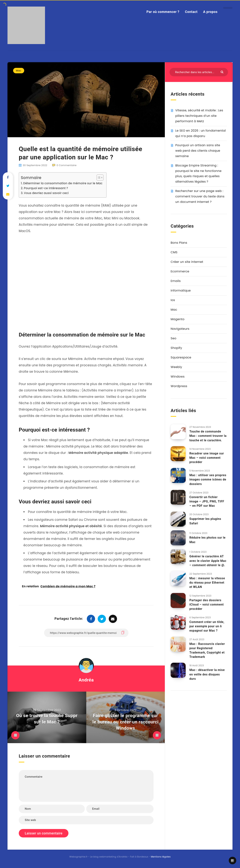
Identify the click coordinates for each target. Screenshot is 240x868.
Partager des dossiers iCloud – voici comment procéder (207, 605)
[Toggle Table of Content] (98, 178)
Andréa (86, 680)
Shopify (176, 348)
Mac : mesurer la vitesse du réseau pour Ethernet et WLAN (207, 583)
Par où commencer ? (163, 12)
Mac (19, 71)
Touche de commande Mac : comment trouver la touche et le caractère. (208, 436)
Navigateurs (180, 329)
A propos (210, 12)
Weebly (176, 367)
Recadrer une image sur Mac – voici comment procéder (207, 458)
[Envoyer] (222, 72)
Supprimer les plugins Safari (205, 521)
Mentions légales (161, 857)
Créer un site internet (187, 262)
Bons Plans (179, 243)
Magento (178, 319)
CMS (174, 252)
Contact (191, 12)
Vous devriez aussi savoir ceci (46, 193)
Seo (173, 338)
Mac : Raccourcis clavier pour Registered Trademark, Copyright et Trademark (207, 650)
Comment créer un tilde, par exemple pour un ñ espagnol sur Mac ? (207, 626)
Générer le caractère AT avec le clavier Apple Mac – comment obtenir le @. (208, 561)
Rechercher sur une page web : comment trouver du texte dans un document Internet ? (200, 196)
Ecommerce (180, 271)
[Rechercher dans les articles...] (199, 72)
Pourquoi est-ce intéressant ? (46, 188)
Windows (178, 377)
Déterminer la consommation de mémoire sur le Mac (63, 183)
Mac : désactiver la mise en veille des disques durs (207, 674)
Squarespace (181, 357)
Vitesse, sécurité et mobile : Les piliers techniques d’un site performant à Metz (199, 116)
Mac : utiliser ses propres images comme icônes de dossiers (208, 479)
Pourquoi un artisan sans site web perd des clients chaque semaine (198, 151)
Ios (173, 300)
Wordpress (179, 386)
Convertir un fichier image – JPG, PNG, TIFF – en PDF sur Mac (207, 501)
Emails (176, 281)
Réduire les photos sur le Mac (207, 540)
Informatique (181, 290)
